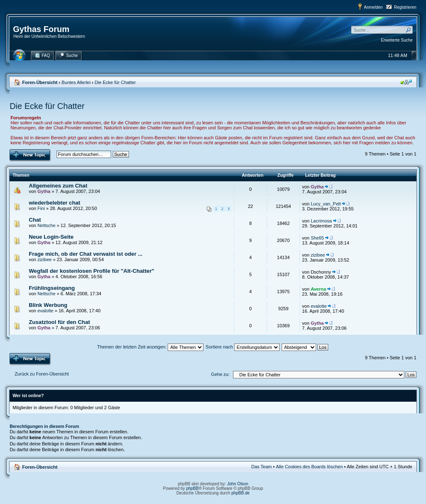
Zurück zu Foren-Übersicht (42, 374)
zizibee (45, 259)
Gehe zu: (220, 374)
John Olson (238, 484)
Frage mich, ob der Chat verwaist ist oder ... (85, 254)
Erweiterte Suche (397, 40)
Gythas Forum (41, 29)
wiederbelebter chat (54, 203)
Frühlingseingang (52, 288)
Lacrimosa (321, 221)
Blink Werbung (48, 305)
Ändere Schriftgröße (406, 82)
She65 (317, 238)
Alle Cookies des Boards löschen (309, 467)
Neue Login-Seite (51, 237)
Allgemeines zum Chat (58, 186)
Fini (41, 208)
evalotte (46, 311)
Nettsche (46, 225)
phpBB (192, 488)
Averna (318, 289)
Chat (35, 220)
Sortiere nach (242, 347)
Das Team (261, 467)
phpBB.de (240, 493)
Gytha (44, 191)
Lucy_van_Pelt (326, 204)
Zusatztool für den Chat (59, 322)
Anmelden (373, 7)
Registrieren (405, 7)
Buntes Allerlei (76, 82)
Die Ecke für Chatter (115, 82)
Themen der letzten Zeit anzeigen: (150, 347)
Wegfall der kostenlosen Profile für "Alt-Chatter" (92, 271)
